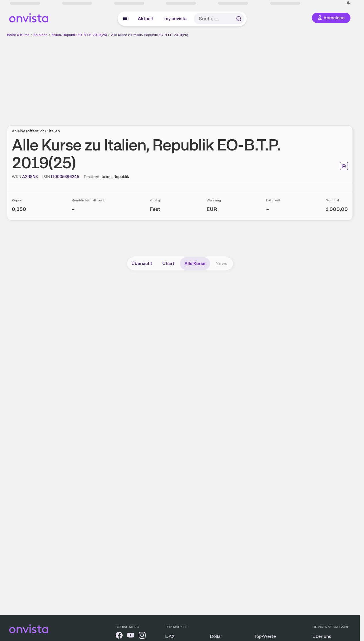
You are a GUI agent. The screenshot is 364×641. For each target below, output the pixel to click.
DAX (170, 636)
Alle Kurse (195, 263)
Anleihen (40, 35)
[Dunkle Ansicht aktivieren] (349, 3)
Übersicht (142, 263)
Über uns (322, 636)
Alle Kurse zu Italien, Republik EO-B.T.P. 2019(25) (150, 35)
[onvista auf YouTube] (131, 636)
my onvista (176, 19)
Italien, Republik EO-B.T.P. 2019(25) (79, 35)
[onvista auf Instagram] (142, 636)
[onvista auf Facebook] (119, 636)
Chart (168, 263)
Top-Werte (265, 636)
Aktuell (145, 19)
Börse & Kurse (18, 35)
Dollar (216, 636)
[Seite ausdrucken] (344, 166)
